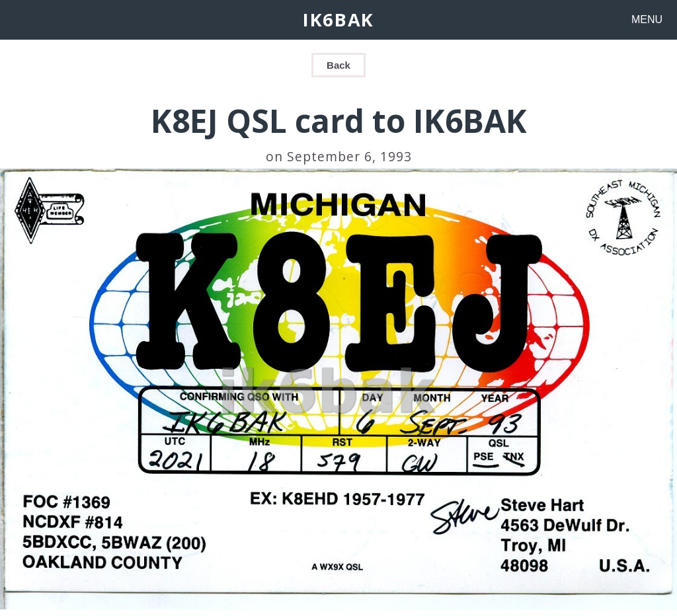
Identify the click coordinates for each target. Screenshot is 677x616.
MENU (647, 19)
